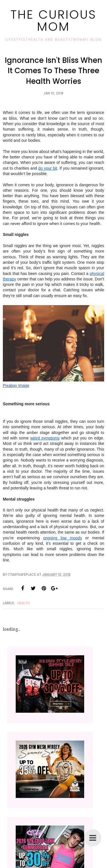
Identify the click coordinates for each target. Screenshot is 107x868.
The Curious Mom (53, 21)
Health (24, 603)
